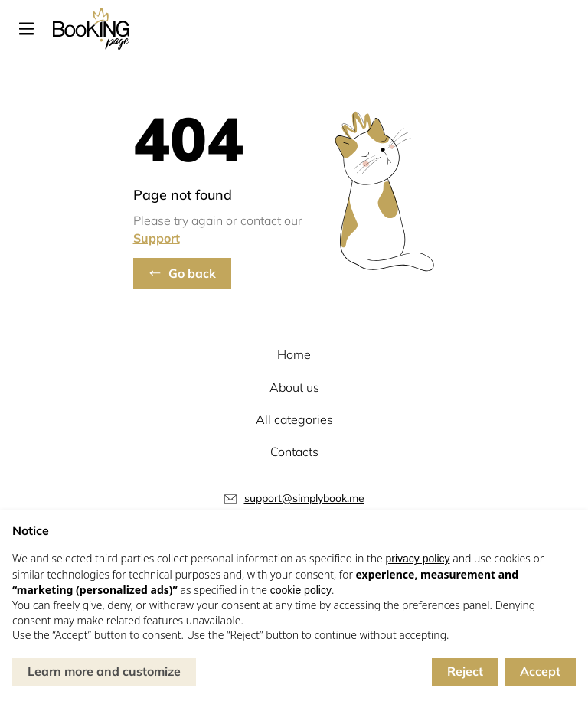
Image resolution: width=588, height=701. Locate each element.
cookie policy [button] (301, 590)
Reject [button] (465, 671)
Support (157, 238)
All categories (294, 419)
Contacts (294, 452)
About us (294, 387)
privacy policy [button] (417, 559)
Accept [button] (540, 671)
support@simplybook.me (304, 498)
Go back (192, 273)
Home (294, 354)
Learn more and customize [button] (104, 671)
